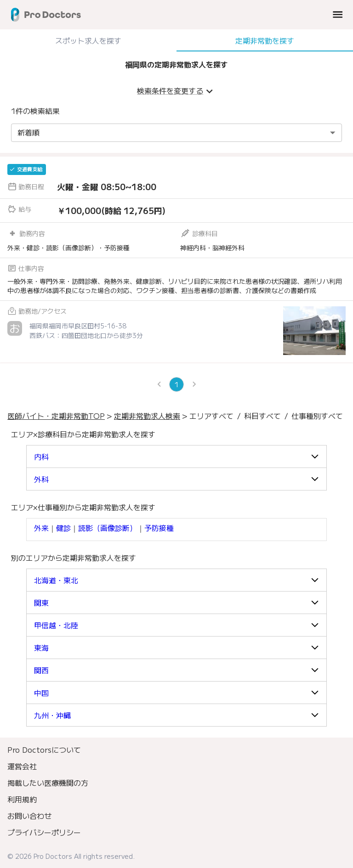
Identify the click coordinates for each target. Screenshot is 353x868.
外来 (41, 528)
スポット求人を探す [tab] (88, 40)
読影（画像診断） (108, 528)
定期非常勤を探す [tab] (265, 40)
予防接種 (159, 528)
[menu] (338, 14)
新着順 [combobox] (28, 132)
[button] (176, 457)
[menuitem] (176, 750)
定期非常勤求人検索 (147, 416)
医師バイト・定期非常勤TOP (56, 416)
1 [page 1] (176, 384)
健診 (63, 528)
